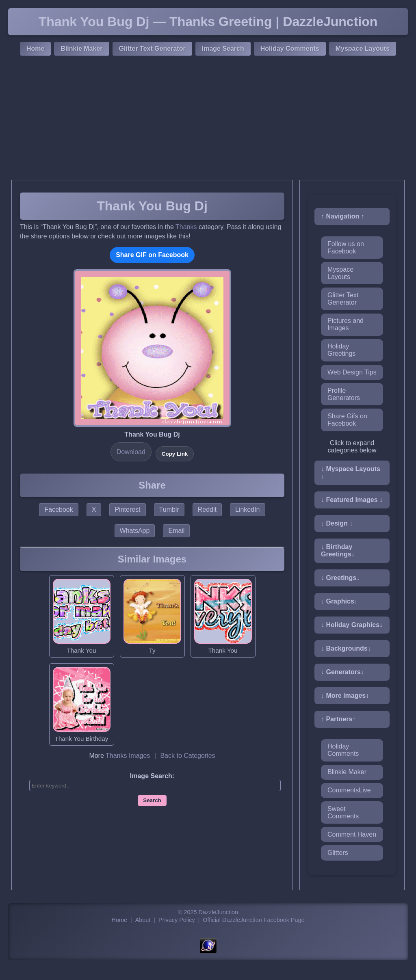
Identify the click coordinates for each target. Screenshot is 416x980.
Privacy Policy (177, 920)
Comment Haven (352, 834)
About (143, 920)
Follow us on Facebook (346, 248)
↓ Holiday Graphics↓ (352, 625)
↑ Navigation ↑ (343, 216)
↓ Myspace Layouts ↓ (351, 473)
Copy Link (175, 454)
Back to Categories (187, 756)
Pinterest (127, 509)
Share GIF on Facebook (152, 255)
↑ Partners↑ (338, 719)
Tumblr (169, 509)
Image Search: (152, 776)
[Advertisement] (208, 119)
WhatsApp (135, 531)
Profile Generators (344, 394)
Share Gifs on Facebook (347, 420)
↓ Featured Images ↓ (352, 500)
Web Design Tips (352, 372)
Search (152, 800)
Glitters (338, 853)
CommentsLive (349, 790)
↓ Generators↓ (342, 672)
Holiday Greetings (341, 350)
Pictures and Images (346, 324)
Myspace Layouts (363, 49)
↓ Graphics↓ (339, 601)
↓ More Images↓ (345, 696)
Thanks (186, 227)
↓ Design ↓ (337, 523)
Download (131, 452)
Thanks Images (128, 756)
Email (176, 531)
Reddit (207, 509)
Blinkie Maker (81, 49)
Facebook (58, 509)
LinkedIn (248, 509)
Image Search (223, 49)
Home (35, 49)
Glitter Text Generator (152, 49)
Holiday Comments (290, 49)
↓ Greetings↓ (340, 578)
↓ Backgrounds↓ (346, 648)
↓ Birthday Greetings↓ (338, 551)
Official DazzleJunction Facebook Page (253, 920)
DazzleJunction (219, 912)
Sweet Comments (343, 812)
